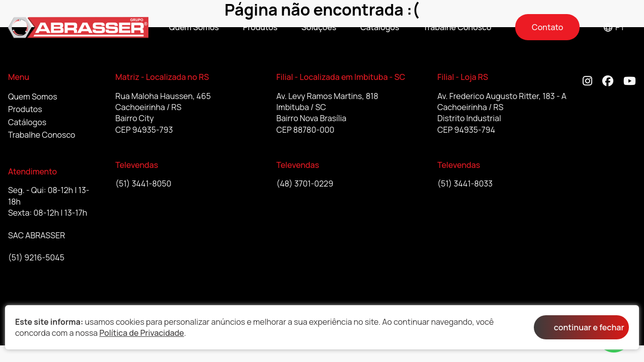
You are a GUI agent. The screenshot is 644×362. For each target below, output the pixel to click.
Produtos (260, 27)
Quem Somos (194, 27)
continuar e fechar (589, 327)
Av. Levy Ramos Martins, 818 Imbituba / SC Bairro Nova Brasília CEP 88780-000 (327, 113)
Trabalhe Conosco (457, 27)
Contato (547, 27)
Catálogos (380, 27)
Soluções (319, 27)
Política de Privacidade (141, 333)
